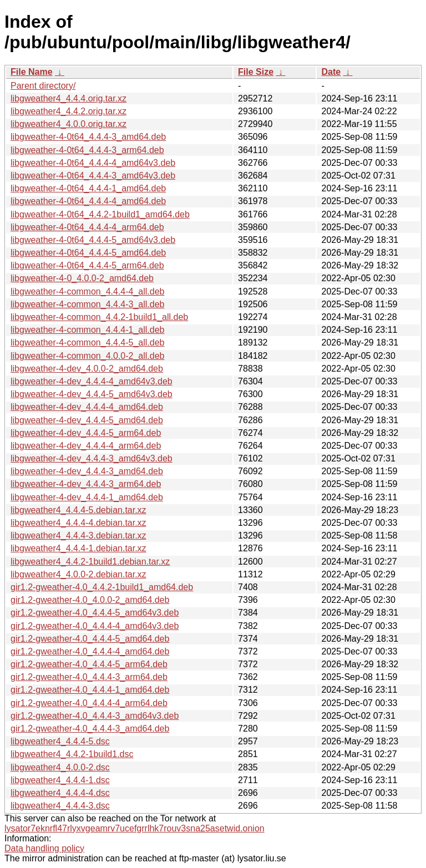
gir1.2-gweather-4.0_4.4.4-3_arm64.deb (89, 677)
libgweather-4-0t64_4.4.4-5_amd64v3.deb (93, 240)
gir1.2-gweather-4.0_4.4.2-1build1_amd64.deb (102, 587)
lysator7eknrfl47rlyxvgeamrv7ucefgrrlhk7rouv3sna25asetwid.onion (135, 828)
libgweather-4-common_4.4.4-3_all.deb (88, 304)
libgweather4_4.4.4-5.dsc (60, 741)
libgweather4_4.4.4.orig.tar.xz (69, 98)
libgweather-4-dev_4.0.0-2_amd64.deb (87, 369)
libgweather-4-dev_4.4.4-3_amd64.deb (87, 471)
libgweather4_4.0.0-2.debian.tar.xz (78, 574)
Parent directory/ (43, 86)
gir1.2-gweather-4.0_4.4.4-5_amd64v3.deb (95, 613)
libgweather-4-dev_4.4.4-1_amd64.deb (87, 497)
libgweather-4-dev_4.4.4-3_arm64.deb (86, 484)
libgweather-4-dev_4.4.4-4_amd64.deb (87, 407)
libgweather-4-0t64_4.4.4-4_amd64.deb (88, 201)
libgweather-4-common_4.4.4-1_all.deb (88, 330)
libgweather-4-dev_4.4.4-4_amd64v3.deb (92, 381)
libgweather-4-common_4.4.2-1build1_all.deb (99, 317)
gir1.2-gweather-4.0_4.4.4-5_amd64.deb (90, 639)
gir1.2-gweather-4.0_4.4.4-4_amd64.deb (90, 651)
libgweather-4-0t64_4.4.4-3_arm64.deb (87, 150)
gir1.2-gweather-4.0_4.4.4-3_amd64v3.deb (95, 716)
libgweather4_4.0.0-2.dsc (60, 767)
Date (331, 72)
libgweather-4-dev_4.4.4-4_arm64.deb (86, 446)
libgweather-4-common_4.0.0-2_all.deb (88, 356)
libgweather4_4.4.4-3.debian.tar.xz (78, 535)
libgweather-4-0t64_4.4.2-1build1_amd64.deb (100, 214)
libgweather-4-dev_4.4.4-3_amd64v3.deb (92, 458)
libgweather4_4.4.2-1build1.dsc (72, 754)
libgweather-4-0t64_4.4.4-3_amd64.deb (88, 137)
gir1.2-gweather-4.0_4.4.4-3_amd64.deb (90, 729)
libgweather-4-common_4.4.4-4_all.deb (88, 291)
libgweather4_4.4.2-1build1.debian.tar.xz (90, 562)
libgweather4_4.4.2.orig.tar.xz (69, 111)
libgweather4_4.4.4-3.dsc (60, 806)
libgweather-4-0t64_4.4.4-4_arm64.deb (87, 227)
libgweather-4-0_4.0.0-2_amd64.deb (82, 278)
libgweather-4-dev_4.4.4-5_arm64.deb (86, 433)
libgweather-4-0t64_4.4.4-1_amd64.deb (88, 188)
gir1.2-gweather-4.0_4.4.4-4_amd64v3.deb (95, 626)
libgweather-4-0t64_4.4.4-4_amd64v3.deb (93, 163)
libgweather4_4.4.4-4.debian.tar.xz (78, 523)
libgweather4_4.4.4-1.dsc (60, 780)
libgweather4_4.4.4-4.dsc (60, 793)
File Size (256, 72)
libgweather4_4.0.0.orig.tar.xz (69, 124)
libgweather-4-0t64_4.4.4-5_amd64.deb (88, 253)
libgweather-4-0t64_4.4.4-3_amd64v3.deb (93, 176)
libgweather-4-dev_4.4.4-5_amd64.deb (87, 420)
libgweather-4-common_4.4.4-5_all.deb (88, 342)
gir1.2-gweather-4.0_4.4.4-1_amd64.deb (90, 690)
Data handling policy (44, 848)
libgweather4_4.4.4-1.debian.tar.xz (78, 548)
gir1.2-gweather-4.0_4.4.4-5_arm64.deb (89, 664)
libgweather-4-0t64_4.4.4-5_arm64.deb (87, 265)
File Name (32, 72)
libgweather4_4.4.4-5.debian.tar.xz (78, 510)
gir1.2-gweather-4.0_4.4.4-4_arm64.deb (89, 703)
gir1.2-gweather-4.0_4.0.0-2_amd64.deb (90, 600)
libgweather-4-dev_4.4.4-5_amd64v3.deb (92, 394)
